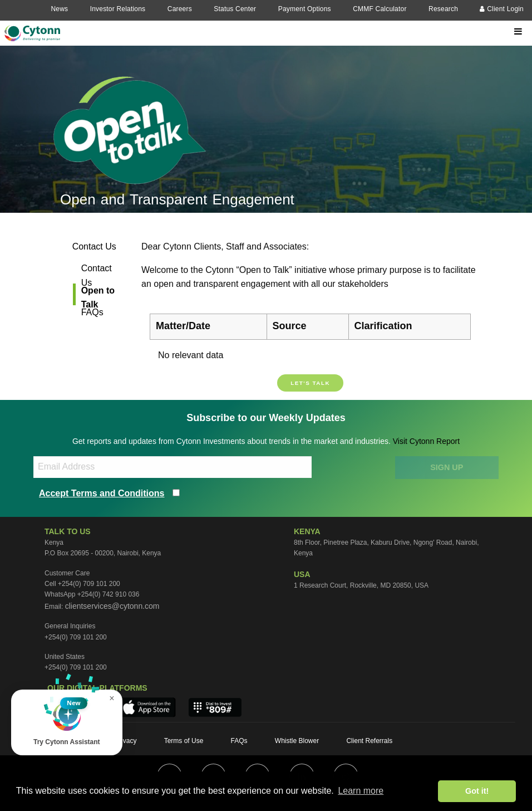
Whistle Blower (297, 741)
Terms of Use (184, 741)
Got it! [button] (477, 791)
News (59, 9)
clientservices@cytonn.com (112, 606)
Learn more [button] (361, 791)
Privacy (125, 741)
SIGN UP (447, 467)
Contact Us (94, 246)
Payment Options (305, 9)
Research (443, 9)
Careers (180, 9)
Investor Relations (118, 9)
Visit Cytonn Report (426, 441)
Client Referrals (369, 741)
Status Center (235, 9)
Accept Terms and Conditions (102, 493)
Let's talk (311, 383)
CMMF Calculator (380, 9)
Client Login (502, 9)
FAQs (92, 312)
